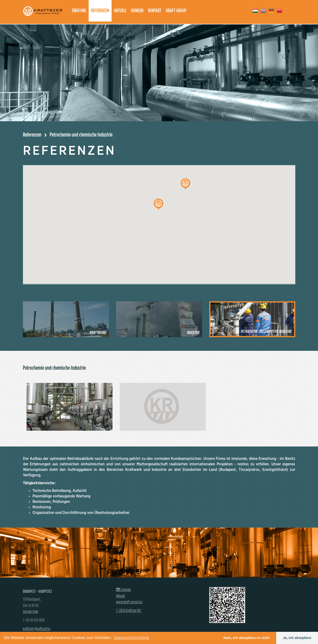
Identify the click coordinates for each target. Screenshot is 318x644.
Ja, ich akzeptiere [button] (297, 638)
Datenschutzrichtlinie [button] (131, 638)
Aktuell (120, 11)
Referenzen (100, 11)
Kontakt (155, 11)
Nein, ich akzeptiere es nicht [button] (246, 638)
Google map (31, 612)
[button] (158, 204)
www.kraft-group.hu (129, 602)
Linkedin (126, 590)
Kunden (137, 11)
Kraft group (176, 11)
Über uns (79, 11)
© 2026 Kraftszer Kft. (129, 611)
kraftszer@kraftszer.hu (37, 629)
